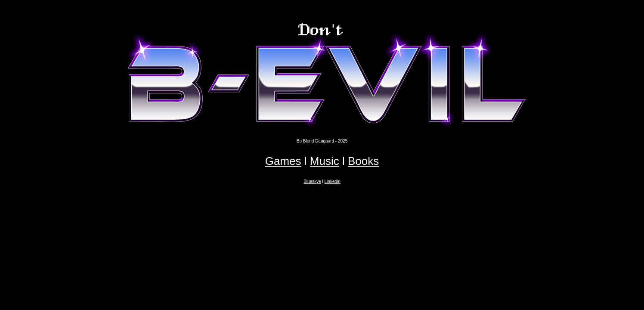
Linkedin (333, 181)
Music (325, 161)
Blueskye (312, 181)
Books (363, 161)
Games (283, 161)
